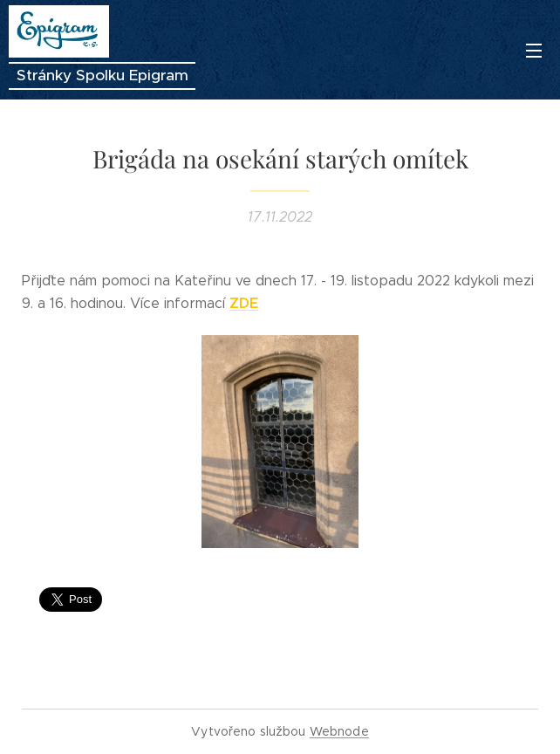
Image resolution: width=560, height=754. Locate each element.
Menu (534, 51)
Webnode (339, 731)
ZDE (244, 303)
